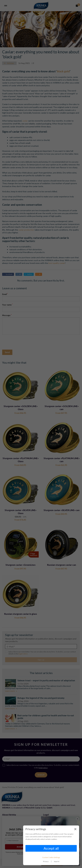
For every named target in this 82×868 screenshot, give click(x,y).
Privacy (46, 861)
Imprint (57, 861)
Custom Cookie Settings (51, 857)
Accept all (51, 848)
